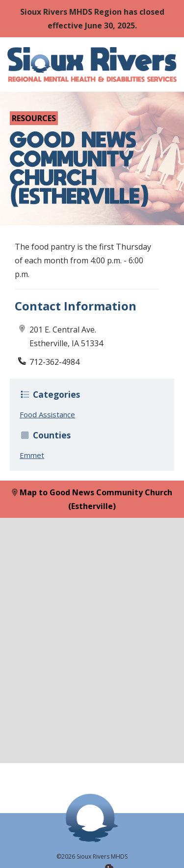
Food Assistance (47, 414)
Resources (34, 118)
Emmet (32, 455)
